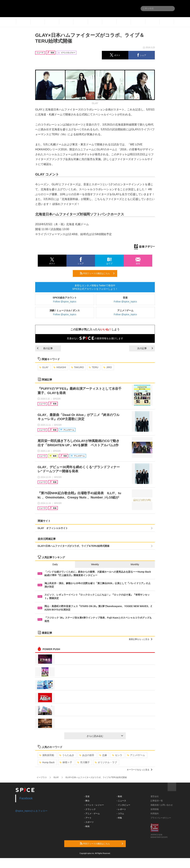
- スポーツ (89, 822)
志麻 (103, 755)
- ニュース (121, 801)
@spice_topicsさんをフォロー (31, 811)
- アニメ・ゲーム (92, 814)
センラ (117, 755)
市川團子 (83, 762)
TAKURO (77, 367)
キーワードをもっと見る (140, 770)
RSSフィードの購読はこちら (97, 273)
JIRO (108, 367)
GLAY (44, 367)
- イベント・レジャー (94, 805)
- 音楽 (87, 796)
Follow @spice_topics (65, 302)
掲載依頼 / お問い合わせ (162, 805)
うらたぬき (67, 755)
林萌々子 (66, 762)
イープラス (42, 777)
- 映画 (87, 826)
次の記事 (145, 348)
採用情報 (155, 809)
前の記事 (45, 348)
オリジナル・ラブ (106, 762)
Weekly (95, 564)
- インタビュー (123, 805)
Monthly (135, 564)
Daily (55, 564)
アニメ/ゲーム (136, 755)
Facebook (26, 798)
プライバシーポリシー (161, 818)
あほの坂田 (87, 755)
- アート (88, 818)
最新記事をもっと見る (141, 639)
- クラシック (90, 809)
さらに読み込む (105, 736)
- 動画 (119, 796)
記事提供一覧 (157, 801)
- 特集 (119, 818)
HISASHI (60, 367)
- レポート (121, 809)
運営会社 (155, 796)
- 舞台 (87, 801)
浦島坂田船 (47, 755)
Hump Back (47, 762)
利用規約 (155, 814)
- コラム (120, 814)
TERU (94, 367)
